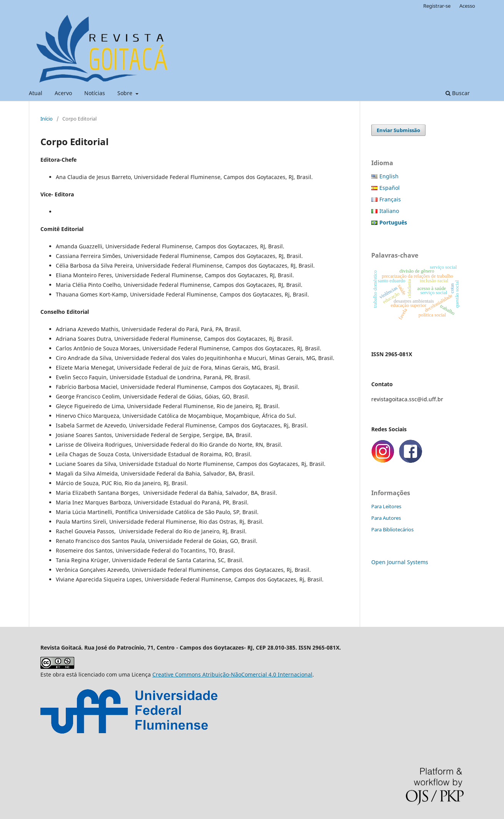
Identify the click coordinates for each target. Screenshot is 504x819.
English (389, 176)
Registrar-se (437, 6)
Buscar (458, 93)
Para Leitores (386, 506)
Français (390, 199)
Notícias (95, 93)
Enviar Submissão (398, 130)
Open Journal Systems (400, 562)
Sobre (126, 93)
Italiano (389, 211)
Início (47, 119)
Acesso (467, 6)
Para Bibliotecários (392, 529)
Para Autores (386, 518)
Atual (36, 93)
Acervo (63, 93)
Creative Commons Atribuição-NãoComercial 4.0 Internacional (232, 674)
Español (390, 188)
